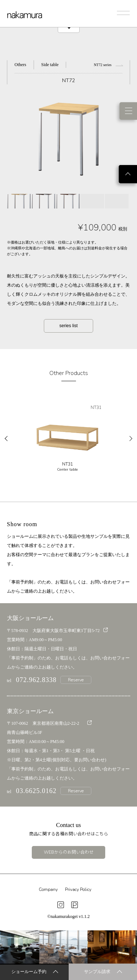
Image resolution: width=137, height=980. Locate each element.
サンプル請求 (103, 972)
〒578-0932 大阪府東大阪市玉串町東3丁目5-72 (57, 630)
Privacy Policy (78, 889)
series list (68, 326)
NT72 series (108, 65)
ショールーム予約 (35, 972)
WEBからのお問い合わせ (69, 852)
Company (48, 889)
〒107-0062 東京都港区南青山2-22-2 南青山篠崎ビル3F (49, 728)
